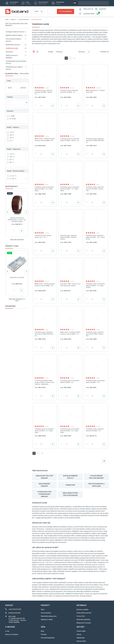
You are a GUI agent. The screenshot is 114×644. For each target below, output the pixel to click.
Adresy (79, 634)
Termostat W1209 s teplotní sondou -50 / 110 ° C (43, 236)
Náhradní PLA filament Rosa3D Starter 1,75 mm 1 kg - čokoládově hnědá (17, 220)
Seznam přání (81, 641)
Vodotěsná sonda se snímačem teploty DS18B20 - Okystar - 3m (70, 140)
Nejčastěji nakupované (49, 616)
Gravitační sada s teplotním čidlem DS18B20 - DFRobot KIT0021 (69, 237)
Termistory (9, 52)
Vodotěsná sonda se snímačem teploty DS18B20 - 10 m (95, 382)
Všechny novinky (17, 240)
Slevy (43, 609)
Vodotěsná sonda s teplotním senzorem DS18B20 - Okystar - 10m (95, 189)
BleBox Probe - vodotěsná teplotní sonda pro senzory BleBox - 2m (45, 285)
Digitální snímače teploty (14, 35)
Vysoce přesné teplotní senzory (96, 477)
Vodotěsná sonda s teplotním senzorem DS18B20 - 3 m (69, 91)
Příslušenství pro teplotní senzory (70, 494)
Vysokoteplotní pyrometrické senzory (44, 494)
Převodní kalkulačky (48, 638)
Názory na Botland (12, 634)
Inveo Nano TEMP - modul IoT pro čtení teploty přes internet (70, 285)
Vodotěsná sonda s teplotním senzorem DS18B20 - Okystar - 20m (95, 334)
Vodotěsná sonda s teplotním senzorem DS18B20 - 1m (95, 430)
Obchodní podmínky (83, 620)
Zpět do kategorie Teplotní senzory (16, 25)
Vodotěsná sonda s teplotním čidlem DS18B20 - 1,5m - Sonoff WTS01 (95, 237)
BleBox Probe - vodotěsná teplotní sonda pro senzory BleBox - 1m (70, 333)
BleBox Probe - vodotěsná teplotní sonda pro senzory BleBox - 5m (45, 140)
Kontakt (103, 9)
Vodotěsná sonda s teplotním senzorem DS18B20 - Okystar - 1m (44, 92)
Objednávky (81, 638)
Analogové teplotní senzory (15, 32)
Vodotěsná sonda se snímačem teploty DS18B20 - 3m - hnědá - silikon (70, 431)
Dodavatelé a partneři (84, 613)
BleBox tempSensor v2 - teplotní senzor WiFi (95, 91)
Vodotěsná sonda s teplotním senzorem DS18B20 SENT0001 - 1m (95, 141)
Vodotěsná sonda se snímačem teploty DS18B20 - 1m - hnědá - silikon (70, 189)
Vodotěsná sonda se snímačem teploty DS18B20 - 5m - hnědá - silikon (44, 431)
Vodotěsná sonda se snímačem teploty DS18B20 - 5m (70, 382)
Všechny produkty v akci (17, 300)
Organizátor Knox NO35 (17, 278)
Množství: (82, 52)
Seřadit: (51, 52)
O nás (7, 631)
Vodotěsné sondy (12, 48)
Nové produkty (46, 613)
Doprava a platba (82, 609)
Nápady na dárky (47, 620)
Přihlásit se (88, 9)
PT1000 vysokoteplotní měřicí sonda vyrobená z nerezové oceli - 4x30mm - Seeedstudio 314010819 (45, 382)
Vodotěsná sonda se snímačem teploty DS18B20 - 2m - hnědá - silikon (44, 189)
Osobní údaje (81, 631)
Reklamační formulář (84, 623)
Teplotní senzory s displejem (96, 485)
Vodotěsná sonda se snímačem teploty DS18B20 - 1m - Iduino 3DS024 (95, 286)
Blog (42, 631)
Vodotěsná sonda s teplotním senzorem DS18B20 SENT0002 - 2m (44, 334)
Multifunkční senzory (13, 45)
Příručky (44, 634)
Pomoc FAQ (81, 616)
